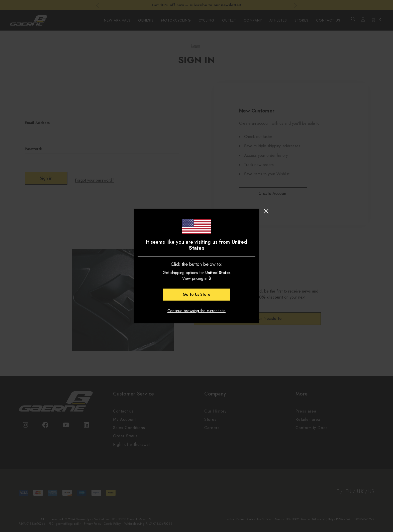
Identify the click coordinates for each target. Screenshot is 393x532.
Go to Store (197, 294)
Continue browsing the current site (197, 311)
